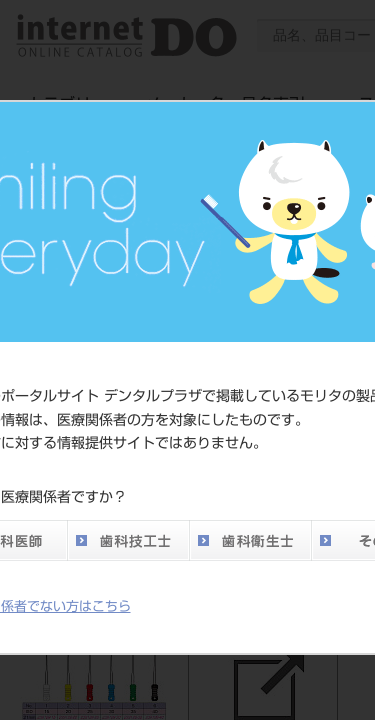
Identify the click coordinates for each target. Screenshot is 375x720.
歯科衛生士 (250, 540)
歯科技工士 (128, 540)
